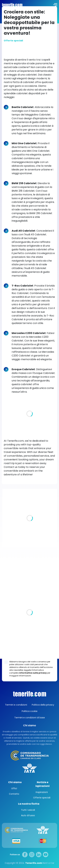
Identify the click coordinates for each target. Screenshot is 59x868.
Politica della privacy (43, 705)
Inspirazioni (42, 792)
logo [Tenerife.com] (12, 5)
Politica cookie (30, 711)
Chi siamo (15, 782)
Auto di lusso (28, 815)
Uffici (14, 788)
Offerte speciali (42, 798)
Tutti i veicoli (28, 810)
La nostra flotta (29, 804)
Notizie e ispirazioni (42, 784)
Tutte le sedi (9, 620)
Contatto (14, 794)
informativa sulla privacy (33, 673)
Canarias (30, 694)
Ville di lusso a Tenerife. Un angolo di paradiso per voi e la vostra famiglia (30, 534)
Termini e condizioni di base (30, 718)
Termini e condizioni (16, 705)
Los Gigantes (29, 656)
